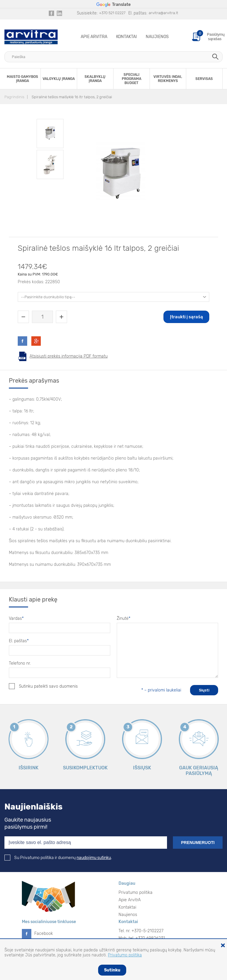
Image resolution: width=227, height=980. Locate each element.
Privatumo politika (136, 893)
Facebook (44, 934)
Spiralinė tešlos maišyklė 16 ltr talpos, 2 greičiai (72, 97)
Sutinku (112, 970)
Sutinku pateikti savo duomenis (43, 686)
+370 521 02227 (112, 13)
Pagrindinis (14, 97)
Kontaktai (127, 37)
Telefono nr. (20, 663)
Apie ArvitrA (94, 37)
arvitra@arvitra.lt (163, 13)
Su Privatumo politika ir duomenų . (58, 858)
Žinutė (124, 618)
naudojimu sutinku (94, 858)
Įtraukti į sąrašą (187, 317)
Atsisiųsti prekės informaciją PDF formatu (69, 356)
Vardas (16, 618)
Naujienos (157, 37)
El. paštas (19, 641)
